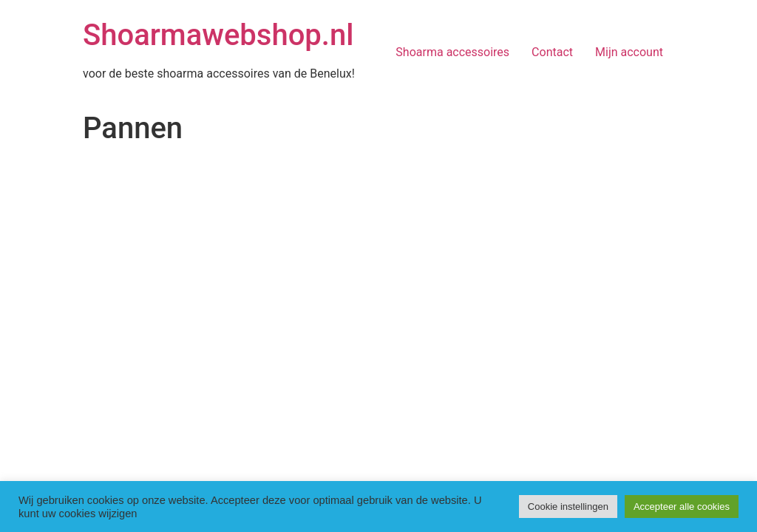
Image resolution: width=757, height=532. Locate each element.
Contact (552, 52)
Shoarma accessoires (452, 52)
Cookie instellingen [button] (568, 507)
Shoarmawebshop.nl (218, 35)
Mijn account (629, 52)
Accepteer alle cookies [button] (682, 507)
